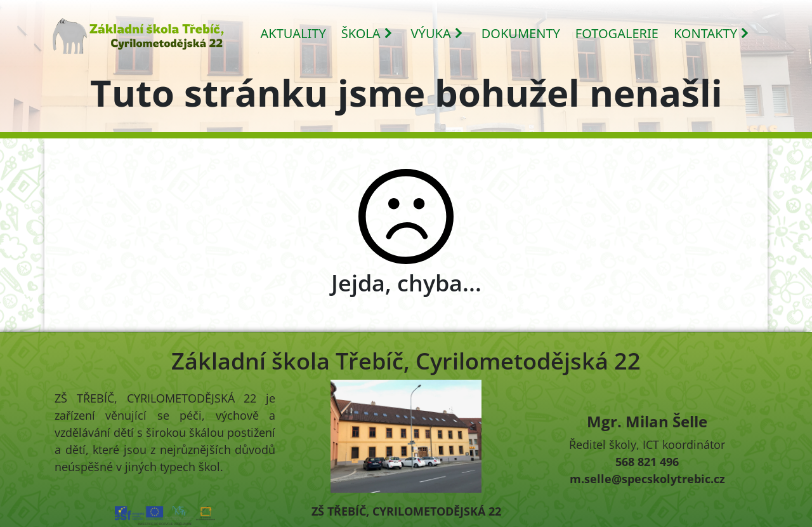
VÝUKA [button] (437, 33)
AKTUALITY (293, 33)
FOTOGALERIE (617, 33)
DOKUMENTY (521, 33)
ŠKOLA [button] (367, 33)
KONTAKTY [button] (712, 33)
